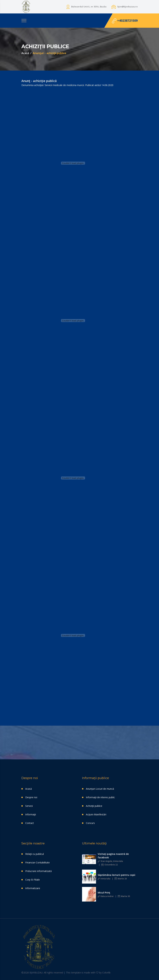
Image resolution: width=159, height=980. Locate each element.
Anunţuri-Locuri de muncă (100, 789)
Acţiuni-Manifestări (96, 814)
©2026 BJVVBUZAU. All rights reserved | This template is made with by (62, 973)
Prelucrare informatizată (38, 871)
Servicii (29, 806)
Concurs (90, 823)
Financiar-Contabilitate (37, 862)
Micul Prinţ (104, 893)
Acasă (25, 53)
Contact (30, 823)
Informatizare (33, 888)
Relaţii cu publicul (35, 854)
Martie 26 (121, 879)
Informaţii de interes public (100, 797)
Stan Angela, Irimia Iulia (110, 861)
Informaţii (31, 814)
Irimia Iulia (104, 879)
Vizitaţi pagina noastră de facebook (113, 856)
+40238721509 (125, 21)
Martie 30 (124, 896)
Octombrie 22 (109, 865)
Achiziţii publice (94, 806)
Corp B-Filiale (33, 880)
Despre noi (31, 797)
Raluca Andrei (106, 896)
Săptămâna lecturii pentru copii (116, 875)
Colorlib (106, 973)
